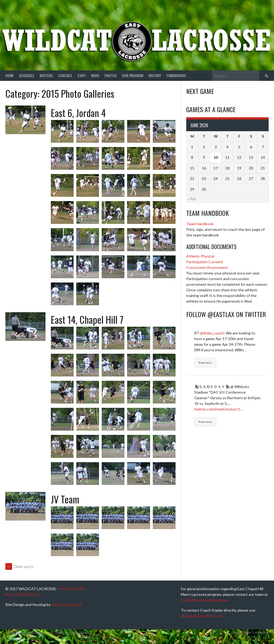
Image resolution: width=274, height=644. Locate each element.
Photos (111, 75)
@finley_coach (212, 333)
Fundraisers (176, 75)
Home (9, 75)
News (95, 75)
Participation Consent (205, 262)
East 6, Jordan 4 (78, 113)
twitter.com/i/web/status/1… (218, 409)
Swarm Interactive (67, 605)
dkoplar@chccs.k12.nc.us (202, 616)
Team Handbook (200, 224)
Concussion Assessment (207, 267)
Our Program (133, 75)
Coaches (65, 75)
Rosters (46, 75)
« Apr (192, 199)
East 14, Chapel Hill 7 (87, 319)
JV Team (65, 499)
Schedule (27, 75)
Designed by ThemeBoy (251, 633)
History (155, 75)
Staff (82, 75)
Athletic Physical (200, 256)
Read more (205, 363)
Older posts (20, 566)
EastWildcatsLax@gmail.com (205, 600)
